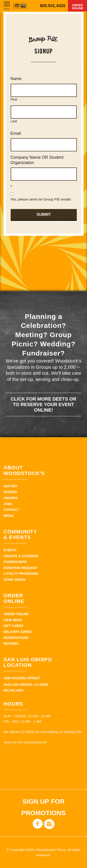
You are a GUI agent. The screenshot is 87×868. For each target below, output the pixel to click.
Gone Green (14, 580)
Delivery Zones (18, 632)
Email (16, 133)
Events (10, 550)
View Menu (13, 620)
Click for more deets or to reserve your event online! (43, 404)
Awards (11, 498)
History (11, 486)
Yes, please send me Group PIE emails (41, 199)
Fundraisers (15, 562)
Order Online (77, 7)
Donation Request (20, 568)
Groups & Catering (21, 556)
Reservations (16, 638)
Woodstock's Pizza (20, 6)
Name (16, 79)
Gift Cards (13, 626)
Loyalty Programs (21, 574)
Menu (7, 9)
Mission (10, 492)
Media (9, 516)
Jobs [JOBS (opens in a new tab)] (8, 504)
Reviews (11, 644)
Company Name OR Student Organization (37, 160)
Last (14, 121)
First (14, 99)
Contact (11, 510)
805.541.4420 (53, 6)
